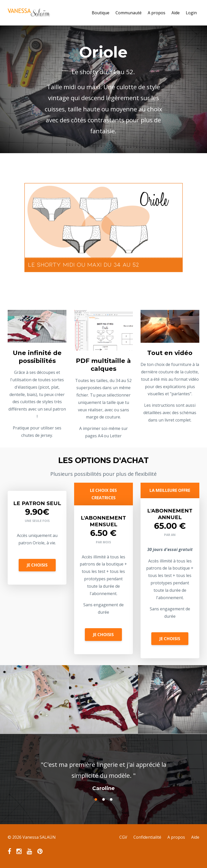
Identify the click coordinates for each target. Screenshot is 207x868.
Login (191, 13)
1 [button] (96, 799)
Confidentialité (147, 837)
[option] (103, 771)
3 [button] (111, 799)
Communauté (129, 13)
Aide (176, 13)
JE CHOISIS (37, 565)
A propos (157, 13)
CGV (123, 837)
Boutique (101, 13)
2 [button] (103, 799)
